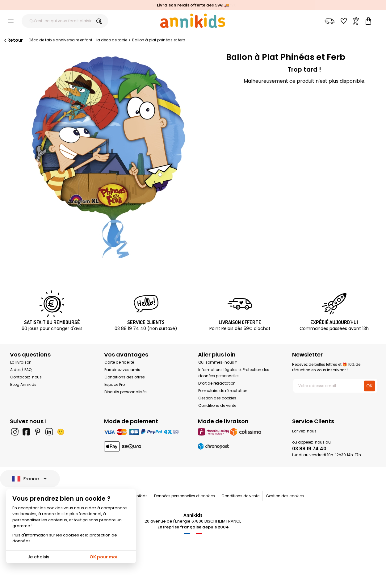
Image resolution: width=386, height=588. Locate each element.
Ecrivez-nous (304, 431)
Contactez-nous (26, 377)
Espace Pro (115, 384)
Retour (13, 40)
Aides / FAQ (21, 370)
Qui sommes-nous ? (218, 362)
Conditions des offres (125, 377)
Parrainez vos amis (122, 370)
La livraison (21, 362)
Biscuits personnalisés (126, 392)
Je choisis (38, 557)
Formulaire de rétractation (223, 391)
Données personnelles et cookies (185, 496)
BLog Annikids (23, 384)
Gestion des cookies (217, 398)
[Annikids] (193, 21)
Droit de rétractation (217, 383)
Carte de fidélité (119, 362)
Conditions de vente (217, 405)
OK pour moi (103, 557)
